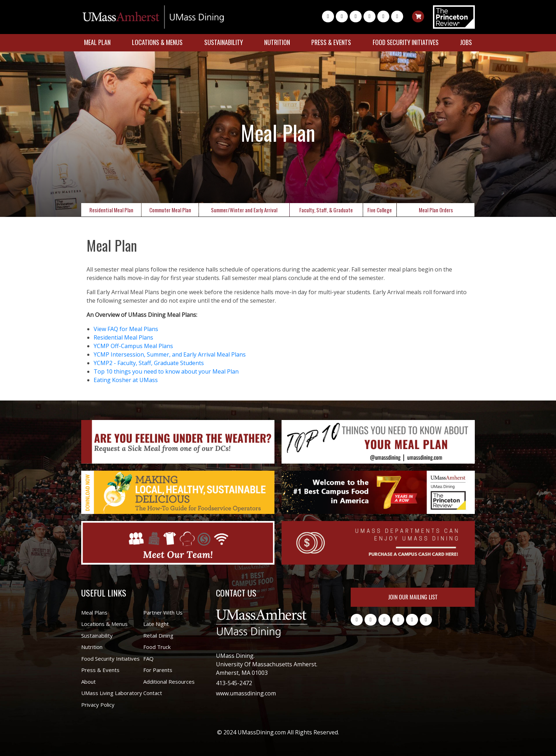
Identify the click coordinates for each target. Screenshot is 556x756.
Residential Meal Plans (123, 337)
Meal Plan (97, 42)
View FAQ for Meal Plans (126, 329)
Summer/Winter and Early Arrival (244, 210)
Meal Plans (94, 612)
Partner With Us (163, 612)
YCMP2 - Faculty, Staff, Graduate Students (149, 363)
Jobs (466, 42)
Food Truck (157, 647)
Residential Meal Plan (111, 210)
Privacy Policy (98, 705)
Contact (153, 693)
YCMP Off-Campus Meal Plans (133, 346)
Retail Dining (158, 635)
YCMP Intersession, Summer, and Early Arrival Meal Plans (170, 354)
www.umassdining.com (246, 693)
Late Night (156, 624)
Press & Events (331, 42)
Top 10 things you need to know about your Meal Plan (166, 371)
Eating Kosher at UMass (126, 380)
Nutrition (277, 42)
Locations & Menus (157, 42)
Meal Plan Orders (436, 210)
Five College (380, 210)
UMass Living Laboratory (112, 693)
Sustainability (224, 42)
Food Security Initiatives (406, 42)
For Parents (158, 670)
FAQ (148, 659)
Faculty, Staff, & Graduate (326, 210)
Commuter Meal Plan (170, 210)
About (88, 682)
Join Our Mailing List (413, 597)
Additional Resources (169, 682)
